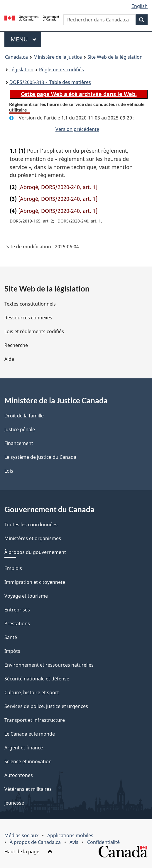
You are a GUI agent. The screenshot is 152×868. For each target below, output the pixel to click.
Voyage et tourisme (26, 596)
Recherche (16, 345)
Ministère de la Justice (58, 57)
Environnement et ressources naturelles (49, 665)
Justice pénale (20, 429)
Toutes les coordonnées (31, 525)
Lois (9, 471)
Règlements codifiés (61, 70)
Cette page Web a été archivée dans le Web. (79, 94)
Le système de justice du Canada (40, 457)
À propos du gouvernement (35, 552)
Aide (9, 359)
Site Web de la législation (115, 57)
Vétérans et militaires (28, 789)
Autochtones (19, 775)
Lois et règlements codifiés (34, 331)
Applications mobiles (70, 835)
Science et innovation (28, 761)
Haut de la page (28, 852)
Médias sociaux (21, 835)
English (140, 6)
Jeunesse (14, 803)
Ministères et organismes (33, 538)
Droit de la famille (24, 416)
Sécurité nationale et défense (37, 679)
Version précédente (77, 129)
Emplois (13, 568)
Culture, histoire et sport (32, 692)
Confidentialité (103, 842)
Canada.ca (16, 57)
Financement (19, 443)
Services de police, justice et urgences (46, 706)
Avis (74, 842)
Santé (11, 637)
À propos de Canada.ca (35, 842)
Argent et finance (24, 748)
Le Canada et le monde (30, 734)
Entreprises (17, 610)
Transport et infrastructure (35, 720)
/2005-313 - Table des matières (50, 82)
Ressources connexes (28, 318)
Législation (21, 70)
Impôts (12, 651)
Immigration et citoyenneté (35, 582)
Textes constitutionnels (30, 304)
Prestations (17, 623)
